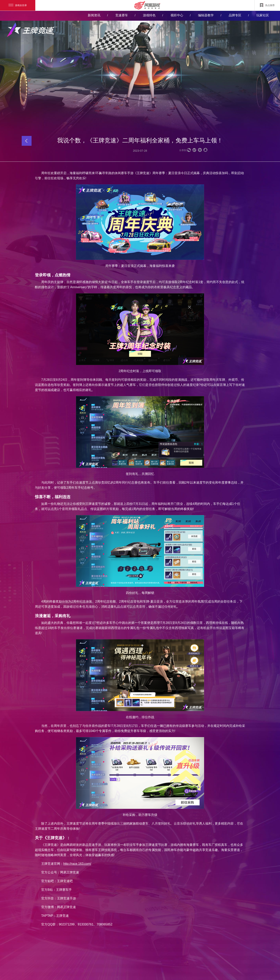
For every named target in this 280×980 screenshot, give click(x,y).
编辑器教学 (206, 15)
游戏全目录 (18, 5)
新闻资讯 (94, 15)
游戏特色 (149, 15)
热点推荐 (267, 5)
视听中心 (177, 15)
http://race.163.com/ (77, 864)
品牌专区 (235, 15)
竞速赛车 (122, 15)
